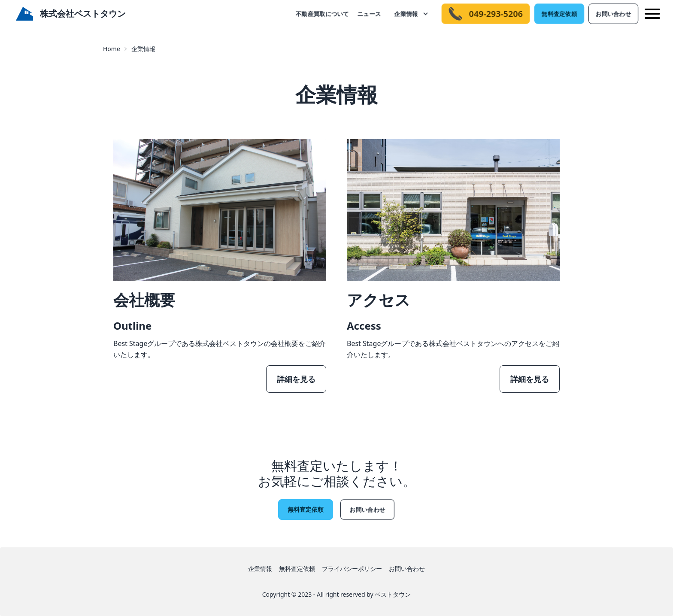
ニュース (369, 14)
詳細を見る (296, 379)
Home (112, 49)
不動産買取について (322, 14)
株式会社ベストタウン (71, 14)
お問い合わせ (613, 14)
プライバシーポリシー (352, 569)
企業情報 (406, 14)
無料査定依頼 (559, 14)
